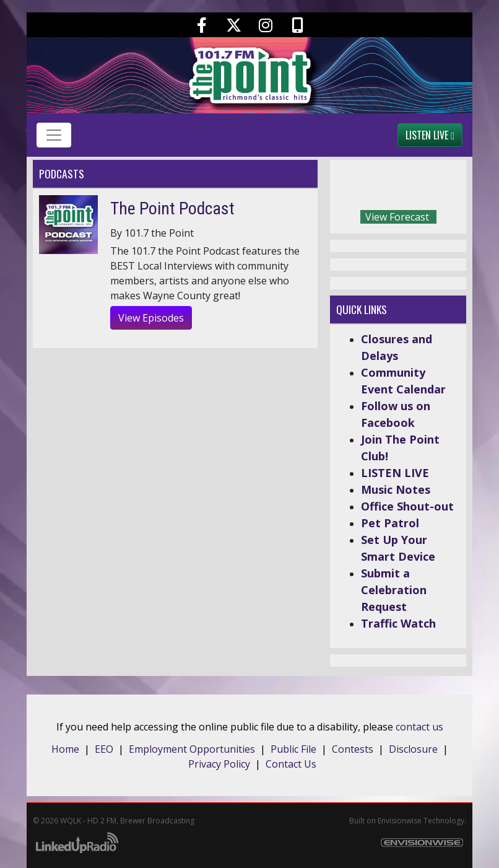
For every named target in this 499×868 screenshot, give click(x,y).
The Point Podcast (172, 208)
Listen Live (430, 135)
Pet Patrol (390, 523)
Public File (293, 749)
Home (65, 749)
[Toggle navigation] (54, 135)
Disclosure (413, 749)
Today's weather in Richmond (454, 188)
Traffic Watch (398, 623)
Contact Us (291, 764)
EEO (104, 749)
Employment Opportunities (192, 749)
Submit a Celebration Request (394, 590)
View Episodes (151, 318)
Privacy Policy (219, 764)
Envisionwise (400, 821)
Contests (353, 749)
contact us (419, 727)
